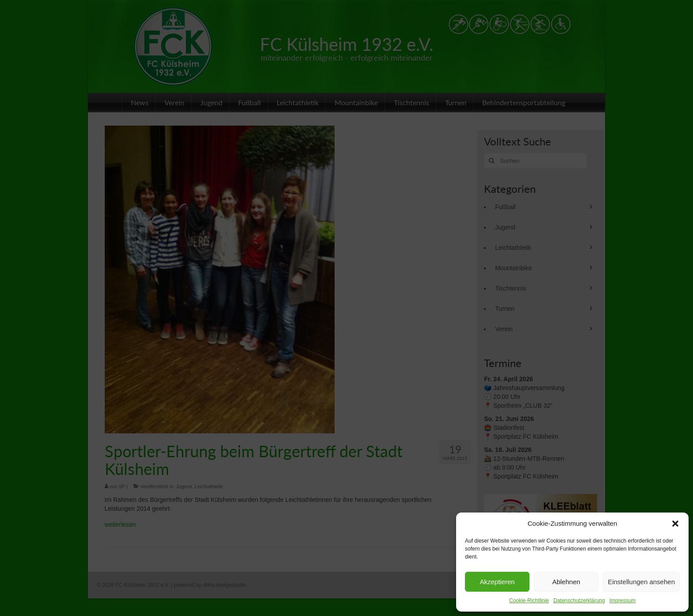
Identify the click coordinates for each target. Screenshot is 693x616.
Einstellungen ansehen (641, 582)
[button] (675, 524)
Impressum (623, 601)
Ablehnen (566, 582)
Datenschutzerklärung (579, 601)
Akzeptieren (497, 582)
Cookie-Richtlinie (529, 601)
